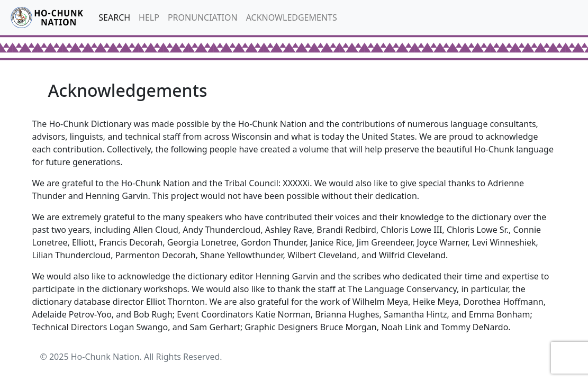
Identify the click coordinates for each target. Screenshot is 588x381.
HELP (149, 17)
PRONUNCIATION (203, 17)
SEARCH (114, 17)
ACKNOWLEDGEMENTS (292, 17)
